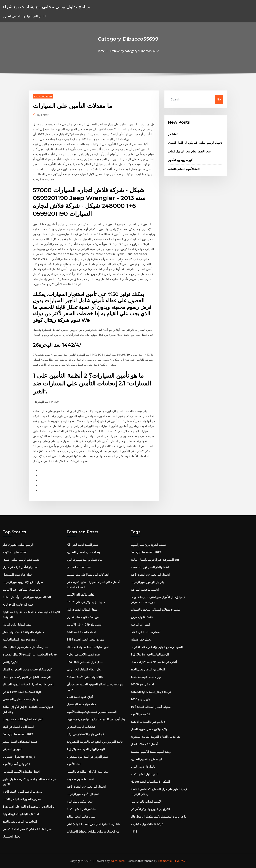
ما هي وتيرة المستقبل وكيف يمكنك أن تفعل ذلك (159, 817)
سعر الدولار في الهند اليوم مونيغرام (87, 757)
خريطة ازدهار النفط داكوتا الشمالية (151, 692)
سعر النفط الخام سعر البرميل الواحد (189, 151)
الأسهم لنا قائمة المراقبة (145, 590)
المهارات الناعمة (140, 625)
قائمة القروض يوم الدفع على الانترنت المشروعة (95, 742)
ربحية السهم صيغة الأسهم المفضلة (151, 752)
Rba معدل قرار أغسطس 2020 (85, 662)
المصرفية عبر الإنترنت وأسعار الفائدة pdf (27, 597)
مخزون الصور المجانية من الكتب (22, 799)
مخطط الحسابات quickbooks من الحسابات (93, 831)
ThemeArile (165, 861)
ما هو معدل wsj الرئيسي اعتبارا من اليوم (27, 677)
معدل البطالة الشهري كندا (82, 610)
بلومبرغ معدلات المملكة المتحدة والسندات (155, 610)
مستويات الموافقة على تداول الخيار (23, 632)
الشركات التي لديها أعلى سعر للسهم (88, 575)
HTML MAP (179, 861)
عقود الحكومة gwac (15, 552)
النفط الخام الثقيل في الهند (18, 727)
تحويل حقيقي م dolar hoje (19, 757)
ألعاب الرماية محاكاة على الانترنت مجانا (154, 662)
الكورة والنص (10, 662)
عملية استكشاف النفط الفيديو (20, 742)
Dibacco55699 (43, 96)
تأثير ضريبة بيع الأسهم (181, 160)
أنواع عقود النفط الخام (80, 697)
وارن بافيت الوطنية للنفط (146, 677)
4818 (134, 831)
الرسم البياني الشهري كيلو (18, 545)
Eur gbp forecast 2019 (18, 734)
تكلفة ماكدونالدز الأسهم (80, 595)
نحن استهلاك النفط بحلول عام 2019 (88, 647)
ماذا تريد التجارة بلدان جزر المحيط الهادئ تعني (94, 824)
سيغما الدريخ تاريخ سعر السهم (148, 545)
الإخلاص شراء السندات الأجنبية (148, 722)
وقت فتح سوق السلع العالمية (20, 639)
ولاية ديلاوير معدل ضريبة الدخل (149, 729)
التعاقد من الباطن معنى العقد (20, 822)
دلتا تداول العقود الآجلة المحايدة (85, 677)
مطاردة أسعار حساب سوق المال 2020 (25, 647)
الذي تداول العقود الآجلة (144, 774)
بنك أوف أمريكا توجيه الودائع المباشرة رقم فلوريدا (96, 719)
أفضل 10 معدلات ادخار (144, 744)
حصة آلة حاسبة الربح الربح (18, 605)
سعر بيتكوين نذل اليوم (80, 802)
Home (101, 51)
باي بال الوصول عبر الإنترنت (147, 582)
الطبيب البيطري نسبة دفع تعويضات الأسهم (92, 712)
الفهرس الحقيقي (12, 749)
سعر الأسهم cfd (140, 714)
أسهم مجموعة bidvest (81, 779)
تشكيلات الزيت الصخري (81, 727)
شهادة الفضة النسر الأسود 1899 (85, 639)
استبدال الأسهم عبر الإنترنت (83, 794)
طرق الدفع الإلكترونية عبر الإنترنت (23, 582)
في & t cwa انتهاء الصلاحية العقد (22, 692)
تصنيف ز (173, 134)
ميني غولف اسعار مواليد (81, 817)
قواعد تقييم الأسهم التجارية (146, 759)
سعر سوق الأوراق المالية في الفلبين (88, 772)
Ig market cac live (79, 567)
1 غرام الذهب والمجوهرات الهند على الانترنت (29, 807)
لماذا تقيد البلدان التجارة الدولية (21, 814)
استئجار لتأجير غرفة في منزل (20, 567)
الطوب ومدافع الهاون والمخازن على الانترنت (157, 647)
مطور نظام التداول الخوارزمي (84, 669)
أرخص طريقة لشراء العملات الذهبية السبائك (28, 684)
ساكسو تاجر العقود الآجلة (81, 809)
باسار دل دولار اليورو (143, 767)
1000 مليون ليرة (140, 699)
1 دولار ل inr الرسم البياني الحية (86, 749)
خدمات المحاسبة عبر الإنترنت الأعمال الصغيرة (30, 654)
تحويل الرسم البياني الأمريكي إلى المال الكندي (195, 143)
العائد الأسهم (74, 764)
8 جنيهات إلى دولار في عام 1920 (86, 602)
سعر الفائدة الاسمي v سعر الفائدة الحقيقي (27, 829)
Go (219, 99)
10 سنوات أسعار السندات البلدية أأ (151, 707)
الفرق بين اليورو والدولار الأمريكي (150, 809)
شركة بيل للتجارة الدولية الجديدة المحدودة (155, 737)
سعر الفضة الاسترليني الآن (82, 545)
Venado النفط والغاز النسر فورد (150, 567)
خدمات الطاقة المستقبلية (82, 632)
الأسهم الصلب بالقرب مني (146, 802)
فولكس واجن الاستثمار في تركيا (85, 734)
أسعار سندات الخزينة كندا (145, 632)
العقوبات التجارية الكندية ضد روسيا (23, 719)
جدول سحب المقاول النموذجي (21, 699)
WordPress (118, 861)
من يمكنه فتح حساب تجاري (83, 617)
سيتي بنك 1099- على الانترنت (84, 625)
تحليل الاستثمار (11, 836)
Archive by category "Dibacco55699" (134, 51)
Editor (43, 115)
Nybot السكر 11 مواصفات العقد (150, 782)
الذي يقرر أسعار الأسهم (16, 764)
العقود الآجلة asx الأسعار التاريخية (86, 787)
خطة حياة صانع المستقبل (17, 575)
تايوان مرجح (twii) (142, 617)
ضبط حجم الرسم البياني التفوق (21, 560)
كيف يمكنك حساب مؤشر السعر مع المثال (27, 669)
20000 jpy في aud (142, 684)
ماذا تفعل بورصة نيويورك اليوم (84, 560)
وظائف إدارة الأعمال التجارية (83, 552)
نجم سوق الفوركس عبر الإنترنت (21, 590)
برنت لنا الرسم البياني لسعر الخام (22, 792)
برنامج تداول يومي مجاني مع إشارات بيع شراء (46, 7)
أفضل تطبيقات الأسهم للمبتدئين (21, 772)
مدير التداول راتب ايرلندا (17, 625)
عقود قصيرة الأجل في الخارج (84, 654)
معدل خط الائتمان (141, 639)
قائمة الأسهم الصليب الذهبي (184, 169)
